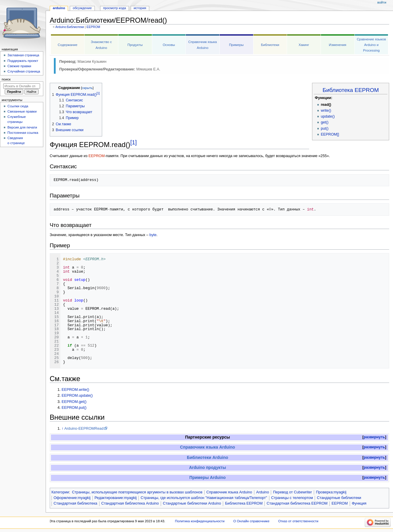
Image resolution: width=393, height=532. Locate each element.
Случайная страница (24, 71)
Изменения (338, 45)
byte (153, 235)
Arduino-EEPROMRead (84, 429)
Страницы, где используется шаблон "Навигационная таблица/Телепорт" (204, 498)
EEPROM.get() (74, 402)
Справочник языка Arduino (208, 447)
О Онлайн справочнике (251, 521)
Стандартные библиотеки (339, 498)
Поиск (6, 79)
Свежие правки (19, 66)
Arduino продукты (207, 467)
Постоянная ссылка (23, 133)
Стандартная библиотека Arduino (130, 503)
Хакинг (304, 45)
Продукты (135, 45)
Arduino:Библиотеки (70, 27)
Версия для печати (22, 127)
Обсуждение (82, 8)
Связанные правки (22, 111)
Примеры (236, 45)
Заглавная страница (23, 55)
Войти (382, 2)
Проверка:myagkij (331, 492)
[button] (374, 437)
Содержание (68, 45)
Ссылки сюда (18, 106)
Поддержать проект (23, 61)
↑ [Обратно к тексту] (62, 429)
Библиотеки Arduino (208, 457)
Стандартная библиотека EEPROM (297, 503)
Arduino (263, 492)
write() (326, 111)
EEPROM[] (330, 134)
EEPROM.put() (74, 408)
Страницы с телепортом (292, 498)
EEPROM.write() (75, 390)
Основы (169, 45)
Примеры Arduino (207, 477)
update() (328, 116)
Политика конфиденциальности (200, 521)
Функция (359, 503)
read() (326, 105)
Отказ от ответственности (298, 521)
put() (325, 129)
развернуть (374, 437)
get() (325, 122)
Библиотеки (270, 45)
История (140, 8)
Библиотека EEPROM (351, 90)
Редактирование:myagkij (116, 498)
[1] (134, 142)
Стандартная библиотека (75, 503)
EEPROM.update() (77, 396)
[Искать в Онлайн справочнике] (22, 86)
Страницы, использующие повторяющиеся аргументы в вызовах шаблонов (137, 492)
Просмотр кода (115, 8)
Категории (60, 492)
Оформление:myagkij (72, 498)
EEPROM (93, 27)
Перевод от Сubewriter (292, 492)
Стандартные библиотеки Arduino (192, 503)
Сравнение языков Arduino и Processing (371, 45)
